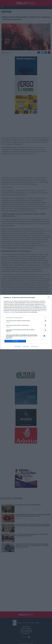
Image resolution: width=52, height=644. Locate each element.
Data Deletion (18, 346)
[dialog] (26, 322)
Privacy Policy (34, 346)
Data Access (26, 346)
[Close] (49, 298)
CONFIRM (15, 341)
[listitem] (26, 318)
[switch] (45, 321)
